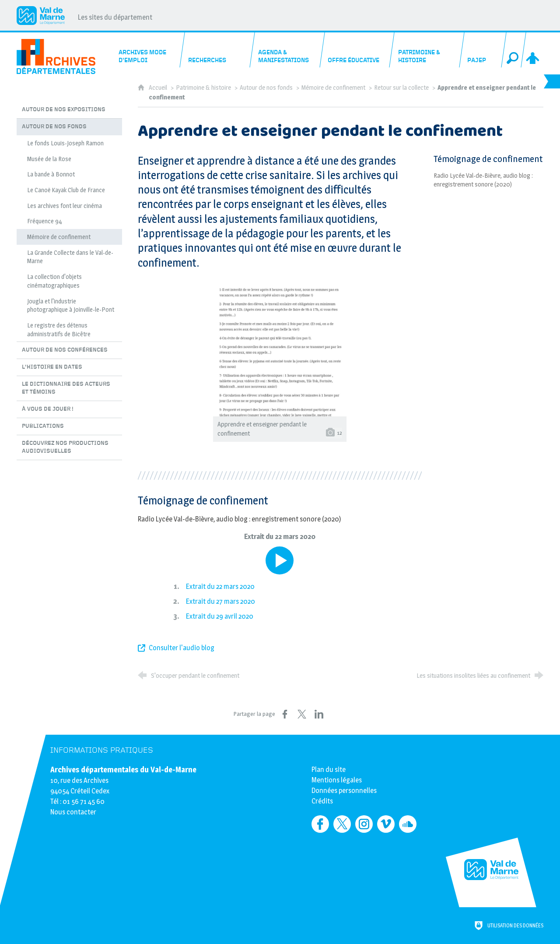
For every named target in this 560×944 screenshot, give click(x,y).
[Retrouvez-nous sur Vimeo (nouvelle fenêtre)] (386, 824)
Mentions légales (337, 780)
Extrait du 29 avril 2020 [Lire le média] (220, 616)
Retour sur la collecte (402, 88)
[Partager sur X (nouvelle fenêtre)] (302, 714)
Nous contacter (73, 812)
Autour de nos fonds (266, 88)
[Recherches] (218, 50)
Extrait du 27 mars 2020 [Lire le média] (220, 601)
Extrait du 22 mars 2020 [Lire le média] (220, 586)
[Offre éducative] (358, 50)
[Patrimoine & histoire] (427, 50)
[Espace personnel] (533, 50)
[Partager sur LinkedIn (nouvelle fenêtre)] (319, 714)
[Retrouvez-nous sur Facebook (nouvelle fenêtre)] (320, 824)
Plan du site (329, 770)
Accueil (159, 88)
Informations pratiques (102, 750)
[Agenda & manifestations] (288, 50)
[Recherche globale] (514, 50)
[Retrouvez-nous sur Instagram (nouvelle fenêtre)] (364, 824)
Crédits (322, 801)
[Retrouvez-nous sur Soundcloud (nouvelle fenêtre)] (408, 824)
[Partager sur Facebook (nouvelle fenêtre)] (285, 714)
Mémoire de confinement (333, 88)
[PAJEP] (483, 50)
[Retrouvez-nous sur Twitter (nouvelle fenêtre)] (342, 824)
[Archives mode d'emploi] (148, 50)
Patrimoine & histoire (203, 88)
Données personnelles (344, 791)
